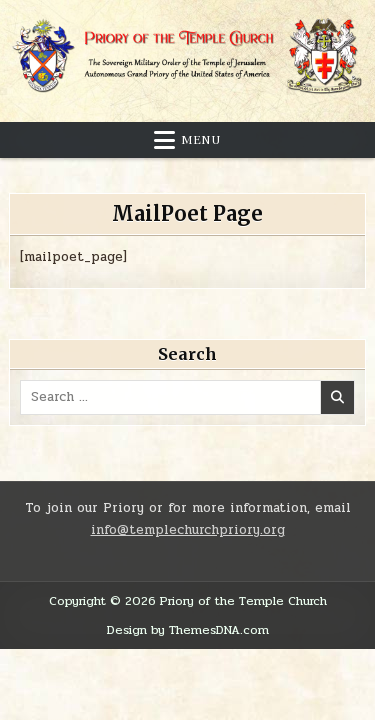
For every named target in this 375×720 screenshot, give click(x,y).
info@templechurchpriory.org (188, 530)
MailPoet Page (187, 213)
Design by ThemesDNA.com (188, 630)
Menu (201, 140)
